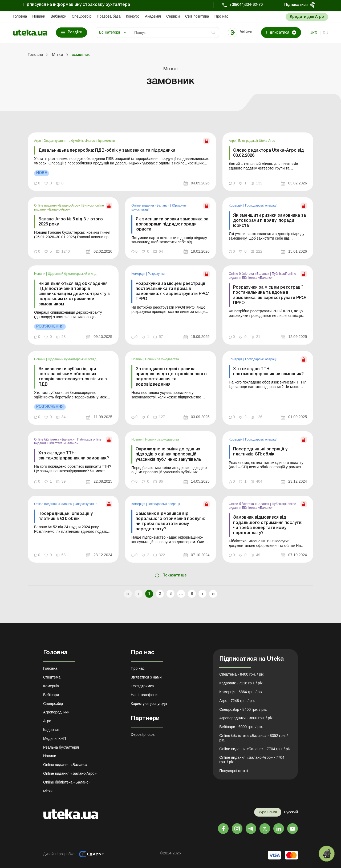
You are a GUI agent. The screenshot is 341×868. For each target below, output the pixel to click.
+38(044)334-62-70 (246, 5)
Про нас (221, 16)
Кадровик (51, 730)
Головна (20, 16)
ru (326, 33)
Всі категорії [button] (110, 32)
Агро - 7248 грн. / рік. (237, 701)
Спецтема (52, 677)
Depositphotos (143, 734)
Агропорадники (56, 712)
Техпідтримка (142, 686)
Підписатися (296, 5)
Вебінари (58, 16)
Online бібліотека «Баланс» (249, 274)
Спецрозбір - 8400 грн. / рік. (243, 709)
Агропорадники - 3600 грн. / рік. (246, 718)
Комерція (236, 205)
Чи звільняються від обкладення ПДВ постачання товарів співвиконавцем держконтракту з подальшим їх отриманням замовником (74, 294)
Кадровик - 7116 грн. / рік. (241, 683)
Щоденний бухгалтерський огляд (72, 274)
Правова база (109, 16)
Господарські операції (261, 205)
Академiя (153, 16)
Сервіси (173, 16)
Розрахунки (156, 274)
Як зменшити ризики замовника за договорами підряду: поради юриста (172, 224)
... (181, 594)
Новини (39, 16)
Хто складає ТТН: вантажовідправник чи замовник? (268, 372)
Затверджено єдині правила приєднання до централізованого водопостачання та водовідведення (171, 377)
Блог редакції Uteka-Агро (257, 141)
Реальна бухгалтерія (61, 747)
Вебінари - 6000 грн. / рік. (241, 727)
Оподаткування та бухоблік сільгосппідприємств (79, 141)
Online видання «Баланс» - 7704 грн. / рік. (255, 749)
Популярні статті (234, 771)
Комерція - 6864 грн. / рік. (241, 692)
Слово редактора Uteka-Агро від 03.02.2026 (269, 153)
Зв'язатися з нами (146, 677)
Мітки (48, 791)
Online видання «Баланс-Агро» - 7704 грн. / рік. (252, 760)
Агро (38, 141)
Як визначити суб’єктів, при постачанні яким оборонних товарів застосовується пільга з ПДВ (73, 377)
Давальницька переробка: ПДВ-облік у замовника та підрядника (107, 151)
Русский (291, 812)
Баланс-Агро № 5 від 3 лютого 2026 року (71, 222)
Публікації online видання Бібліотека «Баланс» (263, 276)
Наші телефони (144, 695)
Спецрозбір (82, 16)
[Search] (175, 33)
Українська (268, 812)
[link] (122, 162)
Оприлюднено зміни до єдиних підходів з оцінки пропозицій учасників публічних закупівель (168, 454)
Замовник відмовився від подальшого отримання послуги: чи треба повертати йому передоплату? (170, 522)
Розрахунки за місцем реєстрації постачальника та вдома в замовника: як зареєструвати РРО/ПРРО (172, 292)
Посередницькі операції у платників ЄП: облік (260, 452)
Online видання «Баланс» (151, 205)
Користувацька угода (149, 704)
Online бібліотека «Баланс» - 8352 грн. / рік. (253, 738)
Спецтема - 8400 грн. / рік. (242, 674)
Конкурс (133, 16)
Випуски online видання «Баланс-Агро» (69, 207)
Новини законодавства (162, 359)
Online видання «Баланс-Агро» (57, 205)
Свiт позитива (197, 16)
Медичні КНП (55, 738)
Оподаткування (86, 504)
